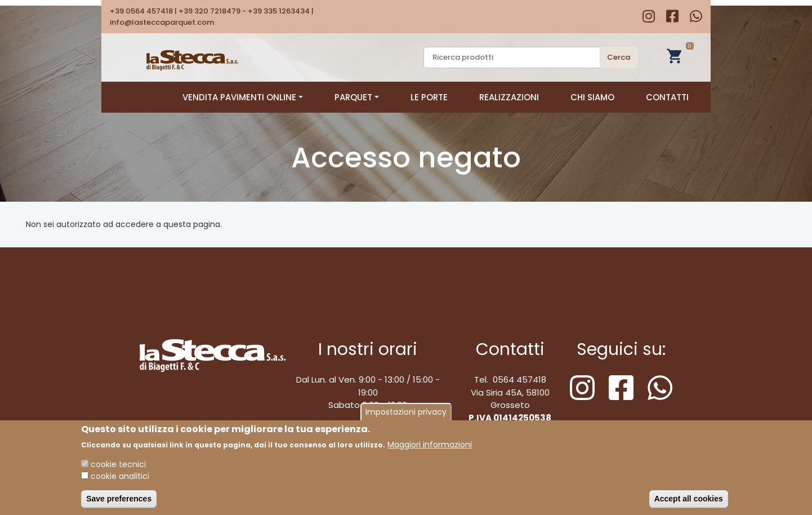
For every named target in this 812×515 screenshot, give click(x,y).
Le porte (429, 97)
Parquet (357, 97)
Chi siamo (592, 97)
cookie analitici (120, 480)
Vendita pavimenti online (243, 97)
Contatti (667, 97)
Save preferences (119, 503)
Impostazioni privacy (406, 416)
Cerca (619, 57)
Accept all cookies (689, 503)
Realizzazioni (509, 97)
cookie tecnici (118, 468)
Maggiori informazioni (430, 449)
